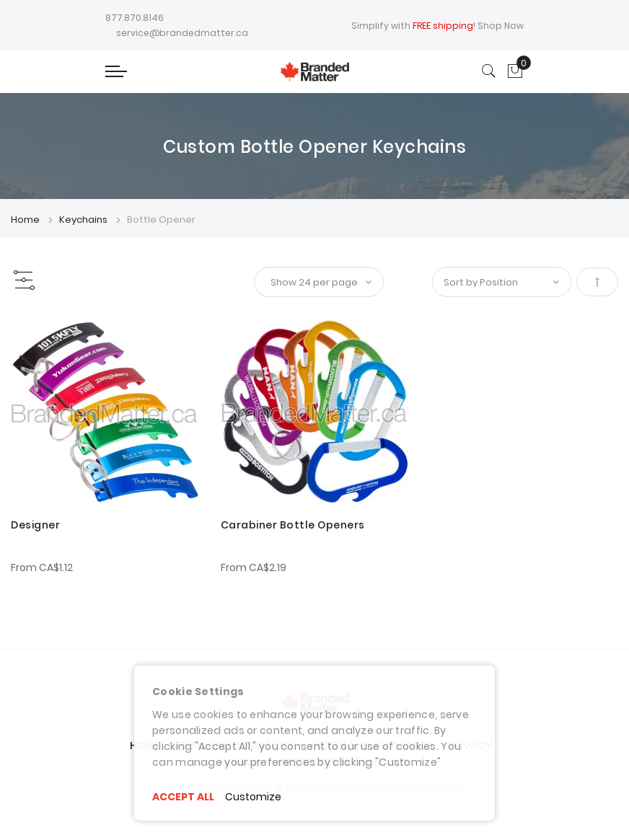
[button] (31, 335)
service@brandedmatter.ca (182, 33)
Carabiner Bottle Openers (293, 525)
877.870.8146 (135, 18)
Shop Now (501, 26)
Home (26, 220)
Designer (35, 525)
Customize (253, 797)
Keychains (84, 220)
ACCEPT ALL (183, 797)
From (42, 567)
